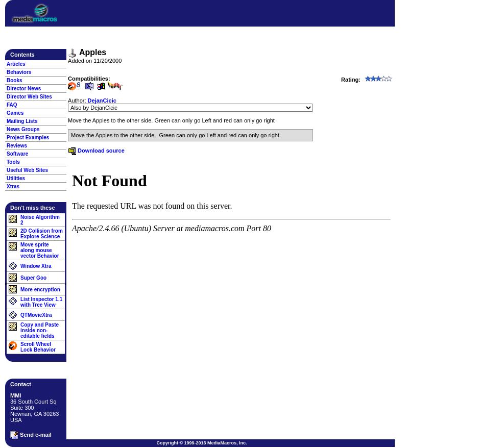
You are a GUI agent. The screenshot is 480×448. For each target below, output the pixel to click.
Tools (13, 162)
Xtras (13, 186)
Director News (24, 89)
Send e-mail (31, 435)
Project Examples (28, 138)
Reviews (17, 146)
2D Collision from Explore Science (42, 234)
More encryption (40, 290)
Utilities (16, 178)
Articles (16, 64)
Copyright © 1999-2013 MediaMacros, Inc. (201, 443)
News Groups (23, 129)
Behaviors (19, 72)
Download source (96, 151)
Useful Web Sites (27, 170)
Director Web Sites (29, 97)
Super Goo (33, 278)
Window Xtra (36, 266)
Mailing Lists (22, 121)
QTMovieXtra (36, 315)
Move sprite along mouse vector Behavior (40, 250)
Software (17, 154)
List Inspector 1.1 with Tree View (41, 302)
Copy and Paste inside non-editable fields (40, 330)
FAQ (12, 105)
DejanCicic (102, 101)
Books (15, 80)
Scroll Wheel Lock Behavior (38, 347)
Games (15, 113)
